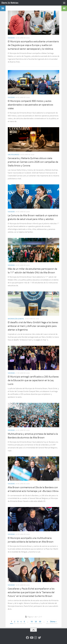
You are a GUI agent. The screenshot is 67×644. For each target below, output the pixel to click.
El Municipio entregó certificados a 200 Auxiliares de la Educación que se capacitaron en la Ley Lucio (33, 380)
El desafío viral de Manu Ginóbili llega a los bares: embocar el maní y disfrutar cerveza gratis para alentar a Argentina (33, 326)
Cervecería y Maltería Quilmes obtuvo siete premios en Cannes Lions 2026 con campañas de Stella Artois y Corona (33, 162)
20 (36, 622)
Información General (16, 319)
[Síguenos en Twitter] (40, 638)
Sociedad (11, 38)
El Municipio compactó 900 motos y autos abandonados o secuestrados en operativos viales (30, 105)
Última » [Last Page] (53, 622)
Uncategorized (14, 155)
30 (40, 622)
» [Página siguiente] (47, 622)
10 (32, 622)
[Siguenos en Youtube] (31, 638)
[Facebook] (27, 638)
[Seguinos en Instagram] (36, 638)
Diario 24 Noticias (10, 3)
